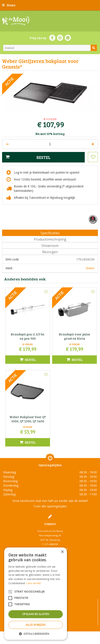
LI (68, 38)
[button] (36, 634)
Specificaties (50, 233)
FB (52, 38)
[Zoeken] (50, 48)
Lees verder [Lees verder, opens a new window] (34, 583)
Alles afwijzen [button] (36, 625)
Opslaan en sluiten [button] (36, 614)
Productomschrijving (50, 239)
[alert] (36, 594)
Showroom (50, 246)
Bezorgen (50, 252)
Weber (90, 268)
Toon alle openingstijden (50, 506)
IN (60, 38)
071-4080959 (51, 544)
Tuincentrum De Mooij (50, 531)
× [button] (62, 552)
